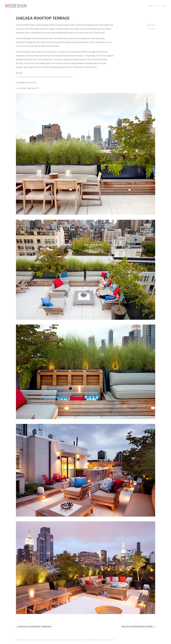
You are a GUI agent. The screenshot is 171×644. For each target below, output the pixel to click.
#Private (152, 29)
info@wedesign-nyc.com (109, 640)
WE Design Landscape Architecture (31, 640)
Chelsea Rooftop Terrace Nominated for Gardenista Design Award (44, 77)
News (164, 6)
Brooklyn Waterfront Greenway (35, 627)
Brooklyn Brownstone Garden (137, 627)
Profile (150, 6)
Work (157, 6)
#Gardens (151, 25)
